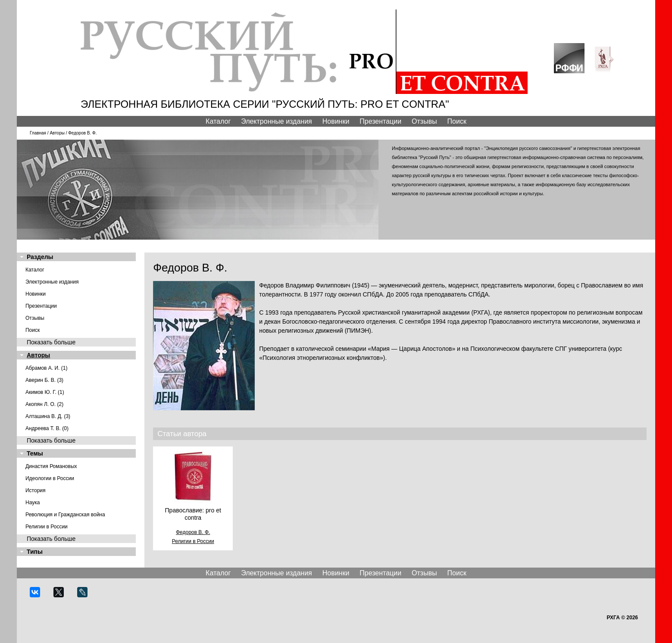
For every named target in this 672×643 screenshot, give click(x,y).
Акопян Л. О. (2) (44, 404)
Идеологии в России (50, 478)
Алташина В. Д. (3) (48, 416)
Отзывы (424, 121)
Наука (33, 503)
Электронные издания (277, 121)
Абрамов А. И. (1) (47, 368)
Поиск (457, 121)
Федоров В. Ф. (193, 532)
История (36, 490)
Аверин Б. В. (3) (44, 380)
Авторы (57, 133)
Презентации (380, 121)
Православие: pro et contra (193, 514)
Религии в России (47, 527)
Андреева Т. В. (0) (47, 428)
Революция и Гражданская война (65, 515)
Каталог (218, 121)
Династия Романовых (51, 466)
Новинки (336, 121)
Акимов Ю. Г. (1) (45, 392)
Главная (38, 133)
